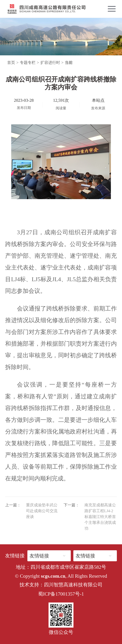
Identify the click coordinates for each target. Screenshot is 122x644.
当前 (69, 63)
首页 (11, 63)
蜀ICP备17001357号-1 (61, 594)
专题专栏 (28, 63)
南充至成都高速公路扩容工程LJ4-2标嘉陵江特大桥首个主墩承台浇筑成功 (100, 517)
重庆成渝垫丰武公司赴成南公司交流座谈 (42, 511)
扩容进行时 (50, 63)
